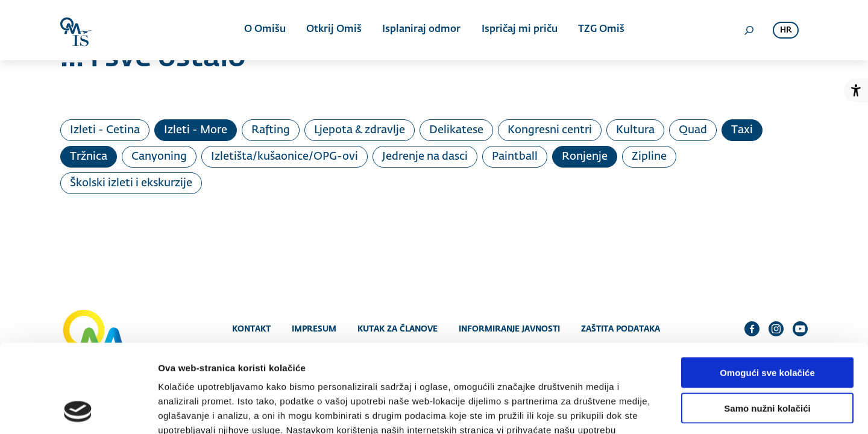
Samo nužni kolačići (767, 325)
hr (786, 30)
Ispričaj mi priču (519, 30)
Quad (693, 130)
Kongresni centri (550, 130)
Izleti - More (196, 130)
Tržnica (89, 157)
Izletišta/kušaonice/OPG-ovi (285, 157)
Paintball (515, 157)
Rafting (271, 130)
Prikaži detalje (624, 410)
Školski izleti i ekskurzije (131, 183)
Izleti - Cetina (105, 130)
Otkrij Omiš (334, 30)
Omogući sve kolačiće (767, 290)
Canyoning (159, 157)
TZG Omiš (601, 30)
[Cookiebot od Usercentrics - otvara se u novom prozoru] (78, 410)
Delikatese (456, 130)
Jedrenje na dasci (425, 157)
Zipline (649, 157)
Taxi (742, 130)
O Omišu (265, 30)
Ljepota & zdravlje (360, 130)
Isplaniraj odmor (421, 30)
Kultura (635, 130)
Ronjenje (585, 157)
